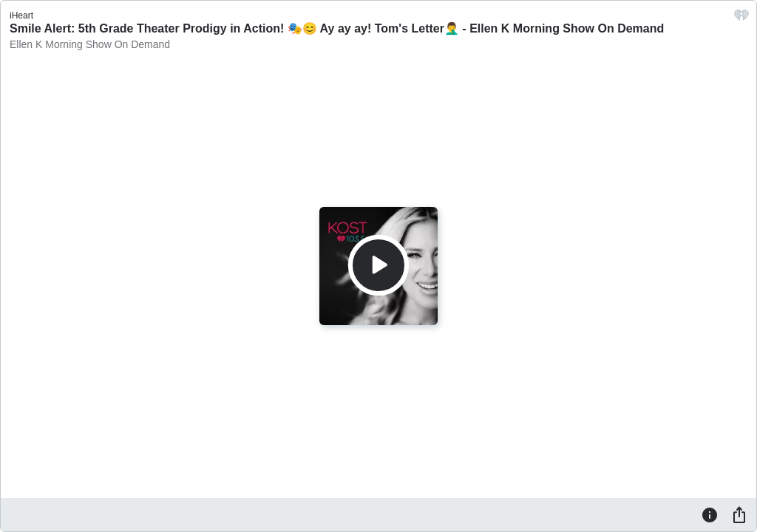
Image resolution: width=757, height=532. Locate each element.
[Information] (710, 514)
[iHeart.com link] (741, 19)
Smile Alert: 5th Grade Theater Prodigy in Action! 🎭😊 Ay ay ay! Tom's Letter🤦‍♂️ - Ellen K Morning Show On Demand (337, 28)
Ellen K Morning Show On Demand (90, 44)
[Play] (378, 265)
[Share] (739, 514)
